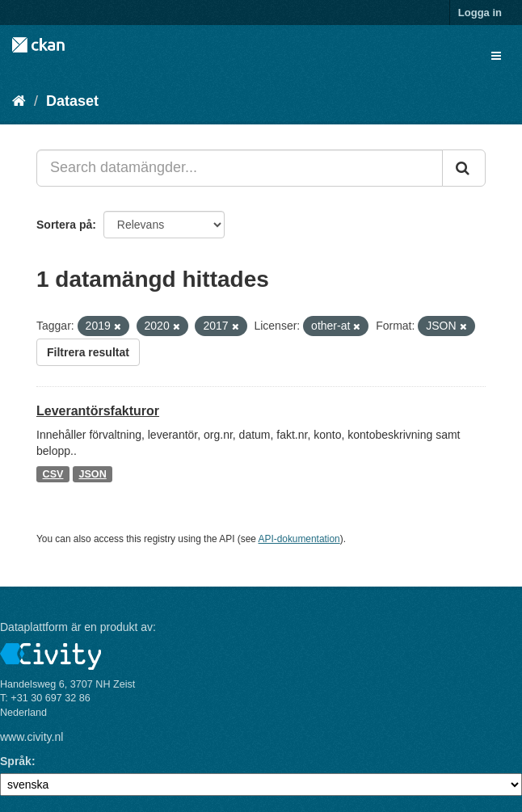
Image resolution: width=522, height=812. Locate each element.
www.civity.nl (32, 737)
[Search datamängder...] (240, 168)
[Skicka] (464, 168)
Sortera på (64, 225)
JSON (92, 474)
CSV (53, 474)
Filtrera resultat (88, 352)
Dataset (72, 101)
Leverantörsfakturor (98, 411)
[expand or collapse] (496, 56)
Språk (16, 761)
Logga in (480, 13)
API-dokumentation (299, 539)
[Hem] (19, 101)
